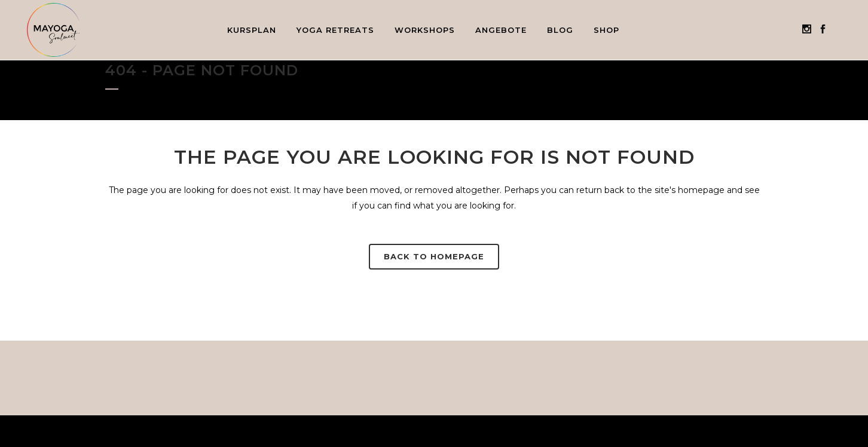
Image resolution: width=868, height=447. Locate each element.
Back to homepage (434, 256)
